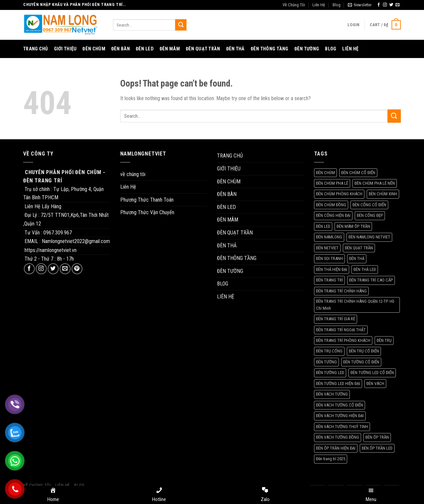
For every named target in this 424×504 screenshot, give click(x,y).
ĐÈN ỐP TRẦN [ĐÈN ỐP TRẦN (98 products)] (377, 437)
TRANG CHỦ (36, 49)
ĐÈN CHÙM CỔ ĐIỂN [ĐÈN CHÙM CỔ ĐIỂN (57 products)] (358, 173)
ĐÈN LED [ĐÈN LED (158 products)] (323, 226)
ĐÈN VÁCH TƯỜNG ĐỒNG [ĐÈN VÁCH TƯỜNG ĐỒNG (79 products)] (338, 437)
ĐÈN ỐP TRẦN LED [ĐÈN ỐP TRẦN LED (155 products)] (377, 448)
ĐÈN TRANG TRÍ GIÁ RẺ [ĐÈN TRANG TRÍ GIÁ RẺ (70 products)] (336, 319)
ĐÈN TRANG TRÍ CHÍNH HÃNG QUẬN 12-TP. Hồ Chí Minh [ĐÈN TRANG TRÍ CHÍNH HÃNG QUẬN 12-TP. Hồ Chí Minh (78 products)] (355, 305)
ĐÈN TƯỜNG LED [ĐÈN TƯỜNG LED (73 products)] (330, 373)
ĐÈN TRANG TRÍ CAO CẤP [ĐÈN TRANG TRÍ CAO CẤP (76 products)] (371, 280)
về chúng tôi (133, 174)
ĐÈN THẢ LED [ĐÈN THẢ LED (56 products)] (365, 269)
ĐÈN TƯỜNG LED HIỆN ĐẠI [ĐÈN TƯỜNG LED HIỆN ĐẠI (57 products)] (338, 383)
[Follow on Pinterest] (77, 269)
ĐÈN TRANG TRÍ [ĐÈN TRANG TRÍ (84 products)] (329, 280)
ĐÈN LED (145, 49)
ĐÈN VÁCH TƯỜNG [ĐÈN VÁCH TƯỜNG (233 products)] (332, 394)
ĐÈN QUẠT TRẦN (203, 49)
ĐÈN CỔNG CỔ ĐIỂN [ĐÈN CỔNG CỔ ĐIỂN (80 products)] (369, 205)
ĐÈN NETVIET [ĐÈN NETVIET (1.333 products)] (327, 248)
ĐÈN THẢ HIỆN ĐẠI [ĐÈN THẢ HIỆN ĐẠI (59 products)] (332, 269)
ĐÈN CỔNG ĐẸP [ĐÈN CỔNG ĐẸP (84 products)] (370, 215)
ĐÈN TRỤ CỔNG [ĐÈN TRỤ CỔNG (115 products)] (329, 351)
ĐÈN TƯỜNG (307, 49)
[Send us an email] (397, 5)
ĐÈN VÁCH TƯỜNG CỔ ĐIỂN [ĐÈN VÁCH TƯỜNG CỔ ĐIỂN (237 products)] (340, 405)
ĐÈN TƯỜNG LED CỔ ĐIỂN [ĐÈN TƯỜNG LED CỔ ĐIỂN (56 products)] (372, 373)
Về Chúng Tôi (294, 5)
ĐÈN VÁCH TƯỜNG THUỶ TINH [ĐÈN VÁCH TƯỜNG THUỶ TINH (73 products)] (342, 427)
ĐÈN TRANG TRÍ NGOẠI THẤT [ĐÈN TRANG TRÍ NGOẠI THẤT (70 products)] (341, 330)
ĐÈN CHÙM (94, 49)
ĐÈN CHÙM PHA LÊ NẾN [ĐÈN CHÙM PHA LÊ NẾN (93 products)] (375, 183)
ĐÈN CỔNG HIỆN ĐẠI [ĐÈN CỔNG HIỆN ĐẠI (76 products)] (333, 215)
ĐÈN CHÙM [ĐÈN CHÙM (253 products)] (325, 173)
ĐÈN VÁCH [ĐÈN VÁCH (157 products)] (375, 383)
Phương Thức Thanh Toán (147, 200)
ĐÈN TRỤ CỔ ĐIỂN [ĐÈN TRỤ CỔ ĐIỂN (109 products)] (364, 351)
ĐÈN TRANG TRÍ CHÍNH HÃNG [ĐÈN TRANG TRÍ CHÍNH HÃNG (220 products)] (341, 291)
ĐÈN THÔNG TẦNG (270, 49)
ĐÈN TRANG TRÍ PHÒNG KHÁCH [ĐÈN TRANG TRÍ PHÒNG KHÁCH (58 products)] (343, 340)
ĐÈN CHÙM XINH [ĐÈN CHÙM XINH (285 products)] (383, 194)
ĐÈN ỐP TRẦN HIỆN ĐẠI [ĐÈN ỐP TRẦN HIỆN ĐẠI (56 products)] (336, 448)
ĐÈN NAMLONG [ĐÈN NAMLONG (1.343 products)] (329, 237)
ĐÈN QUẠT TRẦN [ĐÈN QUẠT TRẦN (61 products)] (359, 248)
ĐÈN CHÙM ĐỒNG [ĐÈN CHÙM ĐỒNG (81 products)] (331, 205)
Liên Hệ (319, 5)
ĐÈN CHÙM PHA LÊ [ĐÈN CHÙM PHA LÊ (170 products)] (332, 183)
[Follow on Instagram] (385, 5)
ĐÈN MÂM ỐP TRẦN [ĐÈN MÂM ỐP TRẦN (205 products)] (353, 226)
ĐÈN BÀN (121, 49)
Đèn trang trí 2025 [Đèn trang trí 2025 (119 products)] (331, 459)
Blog (337, 5)
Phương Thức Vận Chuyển (147, 212)
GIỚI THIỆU (65, 49)
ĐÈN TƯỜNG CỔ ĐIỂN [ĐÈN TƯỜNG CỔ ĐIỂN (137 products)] (361, 362)
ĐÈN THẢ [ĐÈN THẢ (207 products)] (357, 258)
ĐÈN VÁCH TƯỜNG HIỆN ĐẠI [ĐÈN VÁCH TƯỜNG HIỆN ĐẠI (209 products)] (340, 416)
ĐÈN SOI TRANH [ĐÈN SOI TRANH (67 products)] (329, 258)
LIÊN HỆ (350, 49)
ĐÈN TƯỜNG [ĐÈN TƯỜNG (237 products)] (326, 362)
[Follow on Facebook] (379, 5)
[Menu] (371, 495)
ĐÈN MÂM (170, 49)
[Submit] (181, 25)
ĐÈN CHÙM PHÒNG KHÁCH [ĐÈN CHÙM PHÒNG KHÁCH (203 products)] (339, 194)
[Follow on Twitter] (391, 5)
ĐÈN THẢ (236, 49)
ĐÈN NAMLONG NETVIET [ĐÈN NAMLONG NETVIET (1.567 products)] (369, 237)
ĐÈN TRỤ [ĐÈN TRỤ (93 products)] (384, 340)
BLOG (331, 49)
